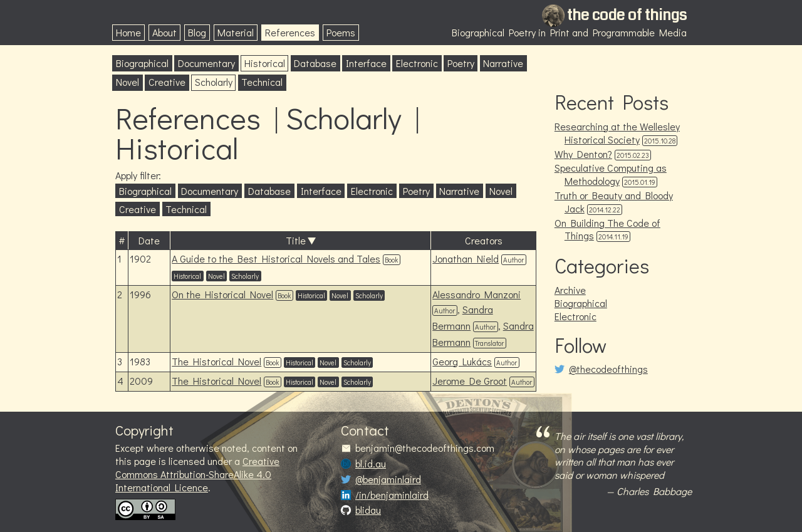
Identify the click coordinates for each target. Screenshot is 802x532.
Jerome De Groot (470, 381)
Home (128, 32)
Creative (167, 82)
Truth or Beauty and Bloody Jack (614, 202)
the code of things (627, 15)
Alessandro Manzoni (477, 294)
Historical (265, 63)
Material (236, 32)
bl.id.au (371, 464)
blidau (368, 510)
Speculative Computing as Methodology (611, 174)
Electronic (417, 63)
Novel (128, 82)
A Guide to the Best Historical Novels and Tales (276, 258)
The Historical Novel (216, 361)
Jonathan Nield (466, 258)
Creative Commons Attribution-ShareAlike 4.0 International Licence (197, 474)
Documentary (206, 63)
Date (149, 240)
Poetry (461, 63)
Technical (262, 82)
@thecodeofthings (608, 369)
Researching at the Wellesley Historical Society (617, 133)
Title (296, 240)
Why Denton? (583, 154)
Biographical (142, 63)
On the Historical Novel (222, 294)
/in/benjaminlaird (392, 495)
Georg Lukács (462, 361)
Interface (366, 63)
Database (315, 63)
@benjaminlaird (388, 479)
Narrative (503, 63)
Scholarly (214, 82)
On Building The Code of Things (607, 229)
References (290, 32)
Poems (341, 32)
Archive (570, 290)
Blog (197, 32)
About (164, 32)
